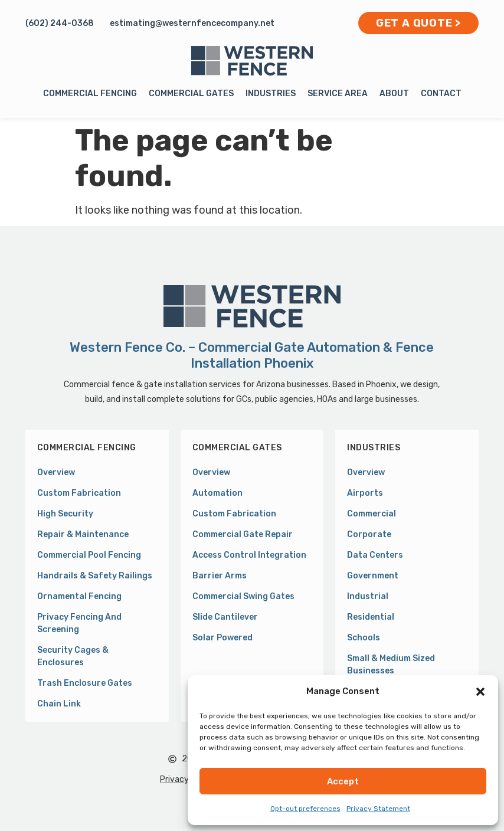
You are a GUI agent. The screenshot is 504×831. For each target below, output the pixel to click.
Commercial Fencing (90, 94)
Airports (365, 493)
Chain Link (59, 704)
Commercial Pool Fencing (89, 555)
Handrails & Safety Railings (95, 576)
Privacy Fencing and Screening (79, 623)
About (394, 94)
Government (373, 576)
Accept (343, 781)
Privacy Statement (378, 809)
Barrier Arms (220, 576)
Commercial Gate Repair (243, 534)
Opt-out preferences (305, 809)
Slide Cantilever (225, 617)
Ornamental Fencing (79, 596)
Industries (271, 94)
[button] (480, 692)
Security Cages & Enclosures (73, 656)
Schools (364, 638)
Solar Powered (222, 638)
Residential (371, 617)
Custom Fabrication (79, 493)
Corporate (369, 534)
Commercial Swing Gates (243, 596)
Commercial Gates (191, 94)
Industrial (368, 596)
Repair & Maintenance (83, 534)
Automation (217, 493)
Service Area (338, 94)
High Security (65, 514)
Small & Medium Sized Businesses (391, 665)
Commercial (372, 514)
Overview (56, 472)
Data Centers (375, 555)
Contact (441, 94)
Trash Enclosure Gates (85, 683)
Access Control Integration (249, 555)
